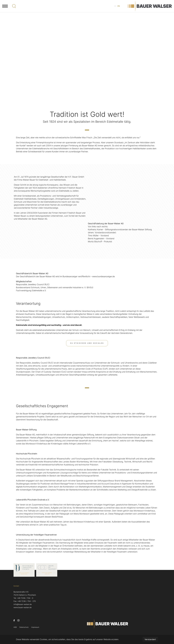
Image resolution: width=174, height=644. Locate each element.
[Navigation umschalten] (5, 8)
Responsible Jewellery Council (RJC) (33, 358)
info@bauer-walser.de (23, 604)
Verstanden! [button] (150, 639)
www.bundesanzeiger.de (103, 276)
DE (113, 8)
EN (117, 8)
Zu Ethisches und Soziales (87, 343)
